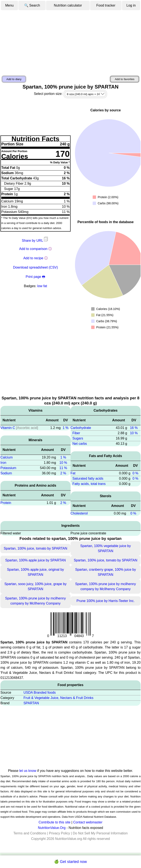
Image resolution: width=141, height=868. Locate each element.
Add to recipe (33, 258)
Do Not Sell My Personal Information (100, 833)
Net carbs (80, 444)
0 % (135, 473)
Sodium (6, 473)
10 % (63, 463)
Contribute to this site (54, 822)
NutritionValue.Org (52, 828)
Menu (9, 5)
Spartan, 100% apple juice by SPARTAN (36, 560)
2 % (63, 473)
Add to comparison (33, 249)
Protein (6, 503)
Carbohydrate (81, 428)
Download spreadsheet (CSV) (35, 267)
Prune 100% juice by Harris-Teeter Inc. (106, 601)
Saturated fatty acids (88, 478)
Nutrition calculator (68, 5)
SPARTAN (31, 703)
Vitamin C (8, 428)
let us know (28, 771)
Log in (131, 5)
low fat (42, 286)
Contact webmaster (88, 822)
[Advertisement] (70, 42)
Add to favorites (125, 79)
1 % (66, 428)
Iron (3, 463)
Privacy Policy (60, 833)
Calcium (7, 457)
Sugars (78, 438)
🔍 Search (32, 5)
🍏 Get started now (70, 862)
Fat (73, 473)
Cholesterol (79, 513)
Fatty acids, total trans (89, 484)
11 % (63, 468)
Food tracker (106, 5)
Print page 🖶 (35, 277)
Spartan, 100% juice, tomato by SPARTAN (35, 548)
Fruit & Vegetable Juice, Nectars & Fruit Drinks (59, 698)
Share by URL (35, 241)
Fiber (76, 433)
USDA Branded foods (40, 693)
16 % (134, 428)
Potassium (8, 468)
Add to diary (14, 79)
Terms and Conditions (30, 833)
